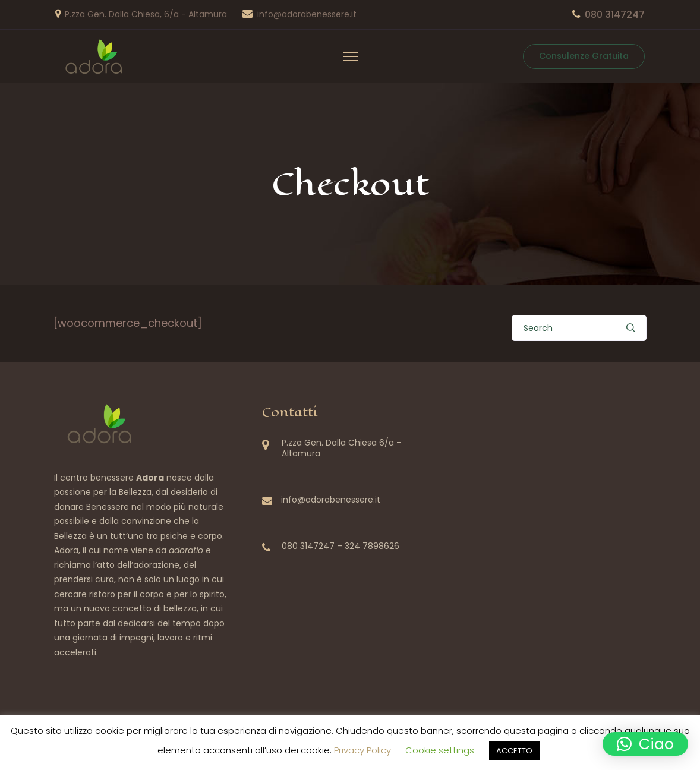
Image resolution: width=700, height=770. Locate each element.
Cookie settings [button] (440, 750)
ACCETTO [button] (514, 751)
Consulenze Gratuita (584, 56)
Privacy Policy (362, 750)
